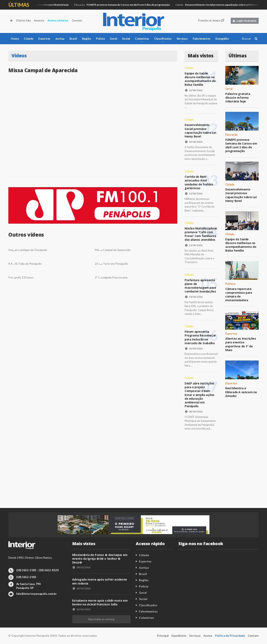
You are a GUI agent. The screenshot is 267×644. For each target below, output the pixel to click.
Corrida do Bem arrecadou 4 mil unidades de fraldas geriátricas (199, 182)
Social (126, 38)
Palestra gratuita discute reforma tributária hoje (238, 98)
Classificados (148, 605)
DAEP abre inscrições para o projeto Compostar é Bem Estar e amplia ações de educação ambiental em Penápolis (200, 395)
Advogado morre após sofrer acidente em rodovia (100, 581)
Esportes (44, 38)
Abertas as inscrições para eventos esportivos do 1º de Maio (241, 344)
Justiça (60, 38)
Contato (77, 20)
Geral (39, 5)
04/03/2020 (81, 588)
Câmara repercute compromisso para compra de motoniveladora (239, 295)
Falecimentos (202, 38)
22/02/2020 (81, 609)
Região (87, 38)
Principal (163, 636)
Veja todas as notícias (101, 619)
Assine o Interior (58, 20)
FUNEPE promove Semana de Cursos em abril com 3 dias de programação (241, 145)
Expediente (179, 636)
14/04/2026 (194, 90)
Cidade (221, 5)
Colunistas (146, 618)
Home (15, 38)
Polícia (100, 38)
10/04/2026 (194, 297)
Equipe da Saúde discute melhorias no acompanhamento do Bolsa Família (200, 79)
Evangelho (222, 38)
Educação (123, 5)
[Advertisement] (133, 473)
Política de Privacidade (230, 636)
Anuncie (39, 20)
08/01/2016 (81, 567)
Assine (208, 636)
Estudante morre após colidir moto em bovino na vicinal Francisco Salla (100, 602)
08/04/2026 (194, 411)
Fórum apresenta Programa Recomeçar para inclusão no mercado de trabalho (200, 337)
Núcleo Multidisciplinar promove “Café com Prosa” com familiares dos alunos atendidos (201, 234)
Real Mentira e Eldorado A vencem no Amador (241, 392)
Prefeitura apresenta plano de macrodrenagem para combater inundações (200, 286)
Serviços (195, 636)
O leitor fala (23, 20)
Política (230, 284)
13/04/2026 (194, 193)
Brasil (73, 38)
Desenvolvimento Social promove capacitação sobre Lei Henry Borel (200, 131)
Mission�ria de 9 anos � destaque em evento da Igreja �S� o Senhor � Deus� (100, 559)
